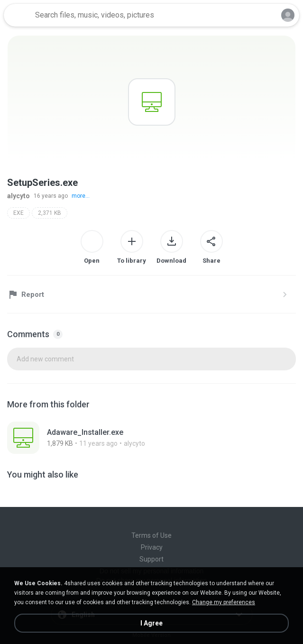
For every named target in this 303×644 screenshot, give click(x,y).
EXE (18, 213)
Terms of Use (151, 535)
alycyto (18, 196)
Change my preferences (224, 602)
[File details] (114, 438)
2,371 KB (50, 213)
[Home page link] (18, 15)
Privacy (152, 547)
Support (151, 559)
